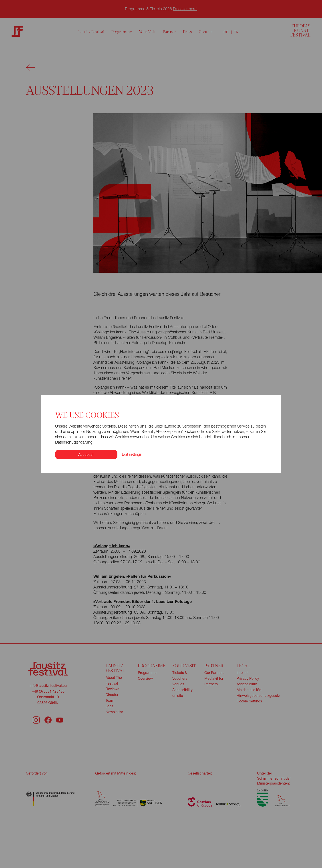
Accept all (86, 454)
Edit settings (132, 454)
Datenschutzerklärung (74, 442)
